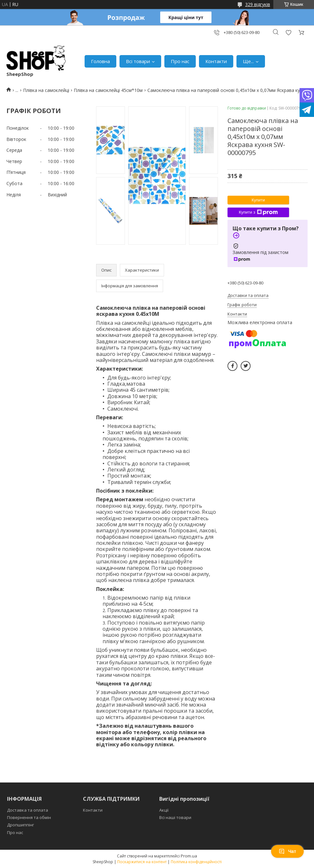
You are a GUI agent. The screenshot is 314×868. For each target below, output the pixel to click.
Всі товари (138, 61)
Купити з (258, 212)
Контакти (216, 61)
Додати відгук (288, 33)
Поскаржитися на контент (142, 862)
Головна (100, 61)
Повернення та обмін (29, 817)
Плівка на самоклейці (46, 90)
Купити (258, 200)
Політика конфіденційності (196, 862)
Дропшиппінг (21, 825)
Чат (287, 851)
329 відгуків (258, 4)
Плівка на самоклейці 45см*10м (108, 90)
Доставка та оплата (28, 810)
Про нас (180, 61)
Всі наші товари (175, 817)
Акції (164, 810)
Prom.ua (189, 856)
